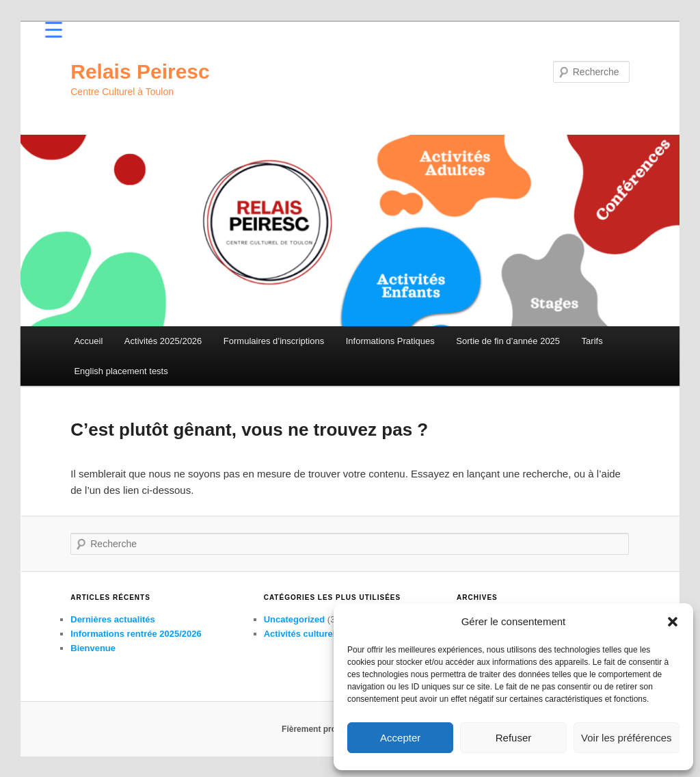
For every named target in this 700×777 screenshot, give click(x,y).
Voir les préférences (627, 738)
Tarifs (592, 341)
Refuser (514, 738)
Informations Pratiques (390, 341)
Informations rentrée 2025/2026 (136, 634)
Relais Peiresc (140, 71)
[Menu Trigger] (54, 29)
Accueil (88, 341)
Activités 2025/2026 (163, 341)
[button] (673, 622)
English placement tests (121, 371)
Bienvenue (93, 648)
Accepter (400, 738)
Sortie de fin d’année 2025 (508, 341)
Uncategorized (295, 619)
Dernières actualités (113, 619)
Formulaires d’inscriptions (274, 341)
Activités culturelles (306, 634)
